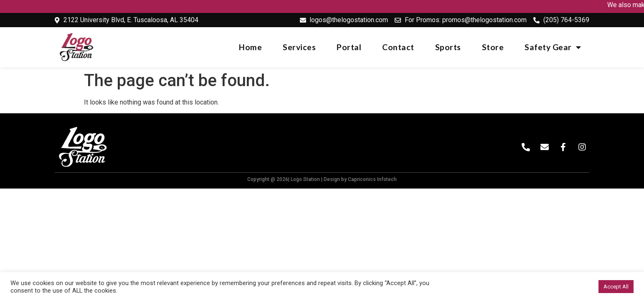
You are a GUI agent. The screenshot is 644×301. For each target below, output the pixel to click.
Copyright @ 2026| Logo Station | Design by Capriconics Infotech (322, 179)
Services (299, 47)
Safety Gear (553, 47)
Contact (398, 47)
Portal (349, 47)
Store (493, 47)
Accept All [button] (616, 287)
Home (250, 47)
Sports (448, 47)
